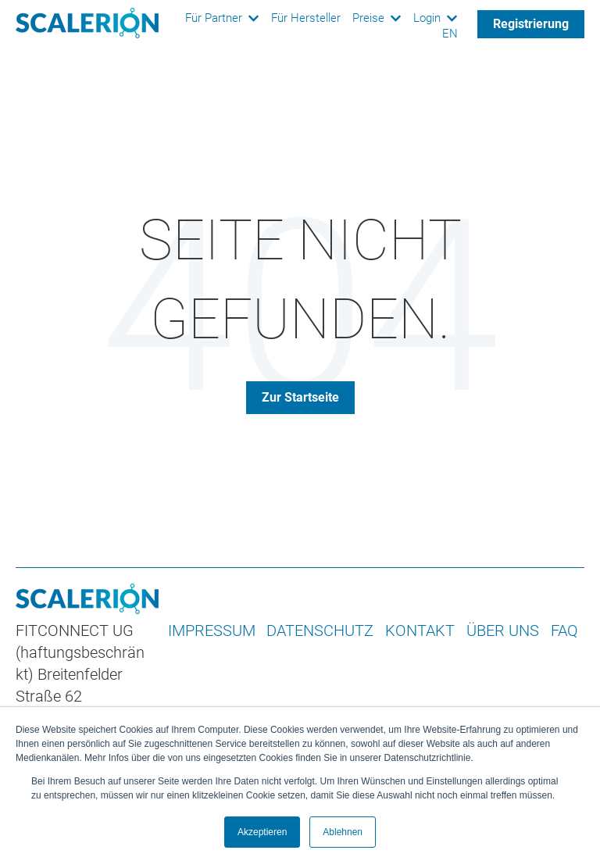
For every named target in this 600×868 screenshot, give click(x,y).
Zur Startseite (300, 397)
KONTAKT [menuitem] (420, 630)
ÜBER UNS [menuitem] (503, 630)
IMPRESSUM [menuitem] (212, 630)
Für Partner (214, 18)
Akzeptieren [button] (262, 832)
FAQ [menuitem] (564, 630)
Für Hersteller (306, 18)
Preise (368, 18)
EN (450, 34)
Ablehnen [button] (343, 832)
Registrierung (531, 24)
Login (427, 18)
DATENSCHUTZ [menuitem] (320, 630)
